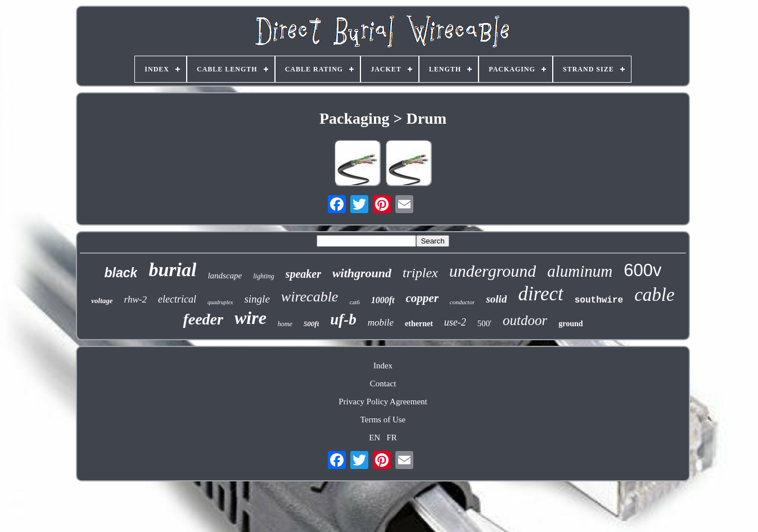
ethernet (419, 324)
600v (642, 270)
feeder (203, 319)
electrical (177, 299)
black (121, 273)
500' (484, 323)
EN (375, 438)
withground (362, 273)
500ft (311, 324)
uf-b (343, 319)
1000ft (383, 300)
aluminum (580, 271)
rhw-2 (136, 299)
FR (391, 438)
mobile (381, 323)
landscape (225, 276)
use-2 (455, 322)
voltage (102, 301)
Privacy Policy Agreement (383, 402)
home (285, 324)
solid (496, 299)
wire (251, 318)
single (257, 299)
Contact (383, 384)
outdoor (525, 320)
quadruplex (220, 302)
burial (172, 270)
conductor (463, 302)
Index (383, 366)
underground (493, 271)
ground (570, 324)
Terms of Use (383, 420)
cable (654, 295)
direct (540, 294)
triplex (420, 273)
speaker (303, 274)
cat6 (354, 302)
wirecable (310, 297)
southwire (599, 300)
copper (422, 298)
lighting (263, 276)
